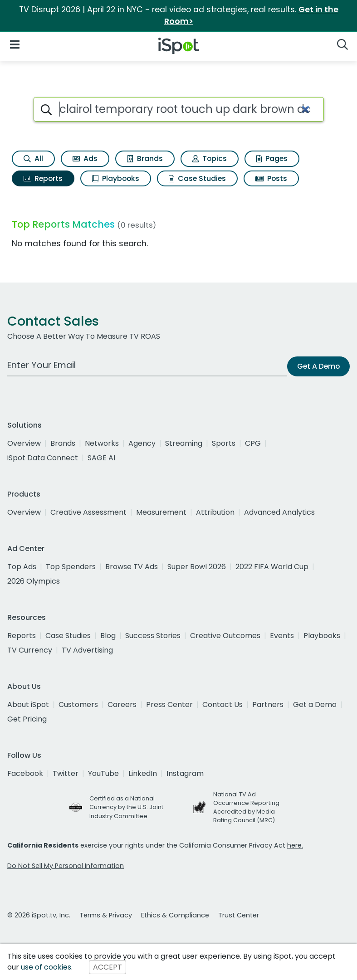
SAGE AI (101, 458)
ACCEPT (108, 967)
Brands (145, 158)
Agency (142, 443)
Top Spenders (71, 567)
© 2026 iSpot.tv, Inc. (39, 915)
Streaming (184, 443)
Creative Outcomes (225, 636)
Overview (24, 443)
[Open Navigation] (15, 44)
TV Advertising (87, 650)
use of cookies (46, 967)
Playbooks (116, 178)
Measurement (161, 512)
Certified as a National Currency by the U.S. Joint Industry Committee (126, 807)
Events (282, 636)
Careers (122, 705)
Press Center (169, 705)
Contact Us (223, 705)
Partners (268, 705)
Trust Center (239, 915)
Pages (272, 158)
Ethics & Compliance (175, 915)
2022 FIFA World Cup (272, 567)
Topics (210, 158)
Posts (271, 178)
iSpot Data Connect (43, 458)
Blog (108, 636)
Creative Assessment (88, 512)
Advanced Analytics (279, 512)
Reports (43, 178)
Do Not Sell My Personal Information (66, 866)
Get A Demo (318, 366)
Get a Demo (315, 705)
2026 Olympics (34, 581)
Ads (85, 158)
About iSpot (28, 705)
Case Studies (197, 178)
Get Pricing (27, 719)
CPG (253, 443)
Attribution (215, 512)
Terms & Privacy (106, 915)
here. (295, 845)
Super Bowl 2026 (197, 567)
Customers (78, 705)
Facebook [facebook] (25, 773)
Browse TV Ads (132, 567)
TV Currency (30, 650)
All (33, 158)
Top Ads (22, 567)
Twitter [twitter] (66, 773)
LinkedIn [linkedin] (143, 773)
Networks (102, 443)
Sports (224, 443)
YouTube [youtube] (103, 773)
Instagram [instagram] (185, 773)
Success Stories (153, 636)
